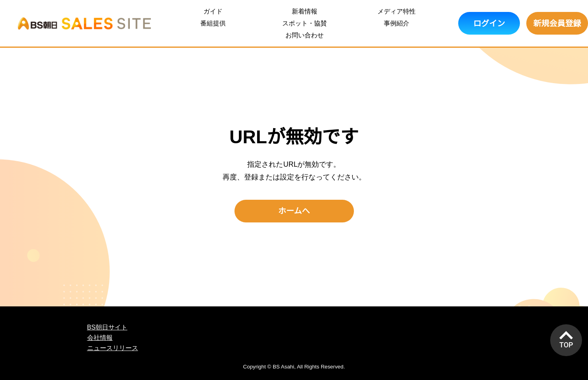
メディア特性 (397, 11)
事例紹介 (397, 23)
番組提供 (213, 23)
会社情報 (100, 338)
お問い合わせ (305, 35)
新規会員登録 (557, 23)
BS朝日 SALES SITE (84, 23)
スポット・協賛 (305, 23)
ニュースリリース (113, 348)
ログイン (489, 23)
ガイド (213, 11)
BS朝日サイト (107, 327)
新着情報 (305, 11)
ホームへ (294, 211)
